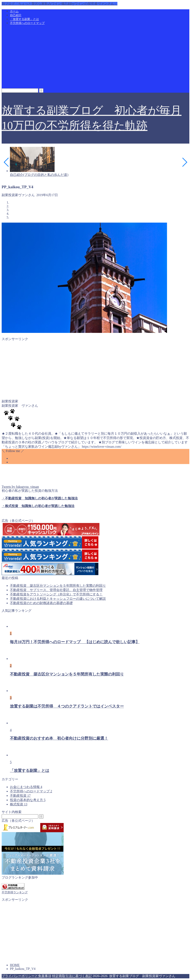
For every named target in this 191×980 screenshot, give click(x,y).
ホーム (14, 11)
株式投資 (19, 804)
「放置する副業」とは (24, 19)
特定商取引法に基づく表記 (72, 976)
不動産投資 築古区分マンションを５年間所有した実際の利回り (58, 586)
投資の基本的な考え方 (28, 800)
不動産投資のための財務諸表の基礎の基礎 (41, 603)
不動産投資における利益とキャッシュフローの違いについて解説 (58, 599)
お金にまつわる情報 (26, 787)
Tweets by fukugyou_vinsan (20, 487)
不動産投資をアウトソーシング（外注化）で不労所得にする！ (56, 594)
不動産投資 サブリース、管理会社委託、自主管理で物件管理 (56, 590)
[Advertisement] (95, 57)
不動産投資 (20, 796)
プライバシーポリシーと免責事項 (26, 976)
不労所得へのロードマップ (27, 23)
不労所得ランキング (15, 892)
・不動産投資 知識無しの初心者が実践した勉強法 (40, 498)
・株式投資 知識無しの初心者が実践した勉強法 (38, 506)
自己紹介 (16, 15)
